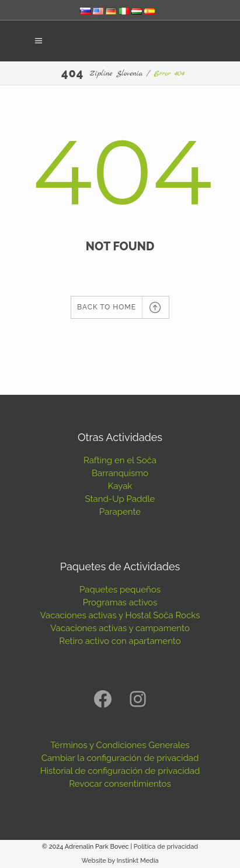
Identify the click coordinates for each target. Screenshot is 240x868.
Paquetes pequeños (120, 590)
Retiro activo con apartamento (120, 641)
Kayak (120, 486)
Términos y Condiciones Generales (120, 745)
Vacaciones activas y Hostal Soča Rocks (120, 615)
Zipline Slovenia (116, 73)
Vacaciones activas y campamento (120, 628)
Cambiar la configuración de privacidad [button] (120, 758)
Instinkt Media (138, 861)
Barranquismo (120, 473)
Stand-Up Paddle (120, 499)
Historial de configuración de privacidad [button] (120, 771)
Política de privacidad (166, 847)
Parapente (120, 512)
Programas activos (120, 602)
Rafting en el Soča (120, 460)
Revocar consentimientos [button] (120, 784)
